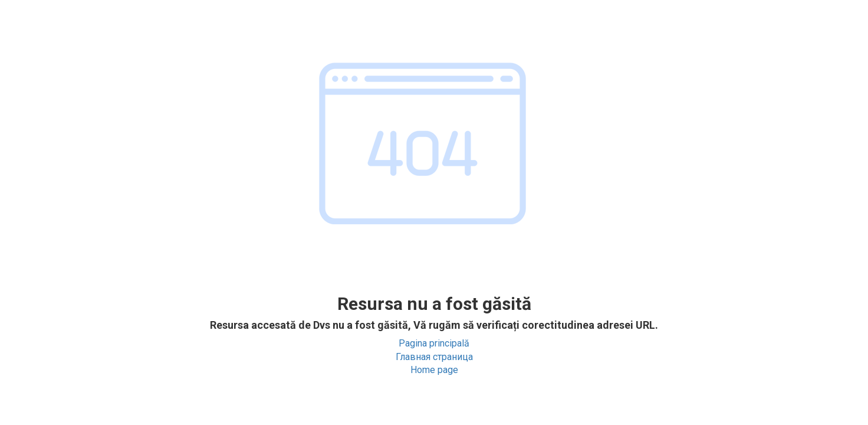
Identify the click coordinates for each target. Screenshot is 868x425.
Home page (434, 370)
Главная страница (434, 357)
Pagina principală (434, 343)
